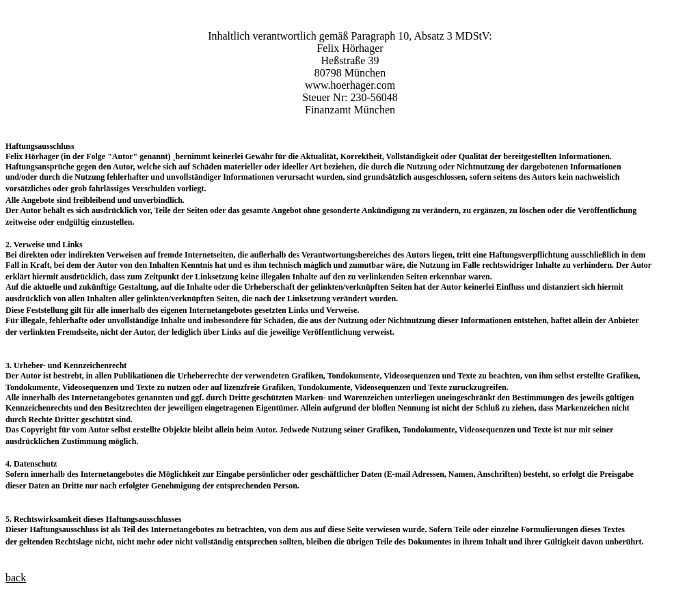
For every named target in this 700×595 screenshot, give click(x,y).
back (16, 578)
